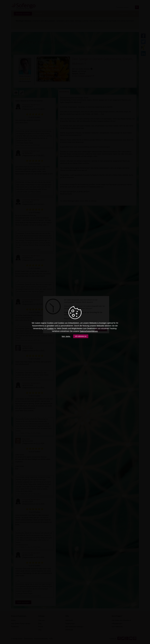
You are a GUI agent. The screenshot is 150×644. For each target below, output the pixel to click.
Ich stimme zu (81, 336)
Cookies (50, 328)
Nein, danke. (66, 336)
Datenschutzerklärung (89, 331)
